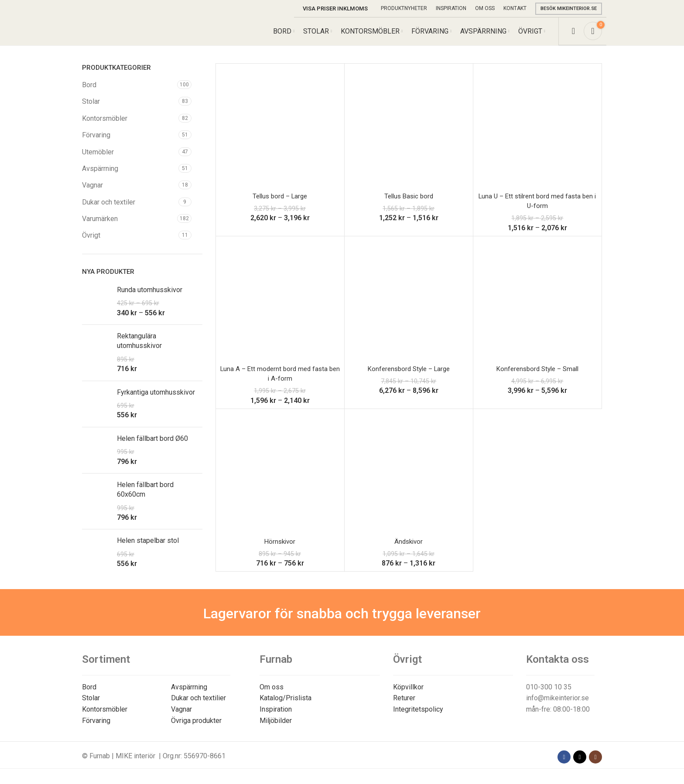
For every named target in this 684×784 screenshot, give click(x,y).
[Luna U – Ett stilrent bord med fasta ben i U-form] (537, 135)
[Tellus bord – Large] (280, 135)
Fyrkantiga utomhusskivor (156, 399)
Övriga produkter (196, 728)
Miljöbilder (276, 728)
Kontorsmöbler (105, 125)
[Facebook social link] (564, 764)
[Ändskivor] (409, 480)
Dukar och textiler (109, 209)
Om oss (272, 694)
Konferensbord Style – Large (409, 376)
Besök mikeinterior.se (569, 9)
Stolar (91, 108)
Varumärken (100, 226)
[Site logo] (123, 34)
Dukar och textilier (198, 705)
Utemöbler (98, 159)
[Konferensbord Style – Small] (537, 307)
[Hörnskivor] (280, 480)
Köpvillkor (408, 694)
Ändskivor (409, 548)
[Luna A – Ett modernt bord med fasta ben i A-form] (280, 307)
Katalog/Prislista (286, 705)
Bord (89, 92)
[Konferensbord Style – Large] (409, 307)
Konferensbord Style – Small (537, 376)
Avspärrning (100, 176)
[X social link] (580, 764)
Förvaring (96, 142)
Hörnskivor (280, 548)
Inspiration (276, 716)
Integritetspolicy (418, 716)
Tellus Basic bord (409, 203)
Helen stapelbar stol (148, 548)
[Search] (573, 35)
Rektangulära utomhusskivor (139, 348)
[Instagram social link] (595, 764)
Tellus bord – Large (280, 203)
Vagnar (92, 192)
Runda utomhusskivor (150, 297)
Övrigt (91, 243)
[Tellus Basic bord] (409, 135)
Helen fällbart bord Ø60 (152, 445)
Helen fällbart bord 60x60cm (145, 496)
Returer (404, 705)
